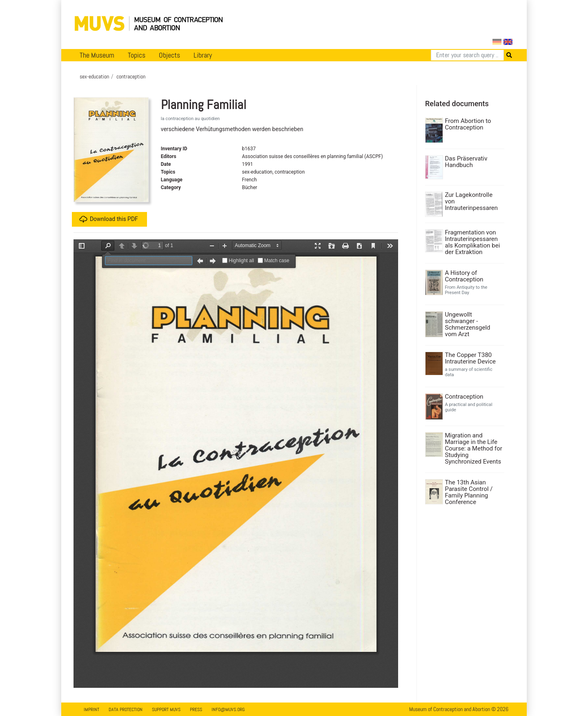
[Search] (467, 55)
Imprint (91, 709)
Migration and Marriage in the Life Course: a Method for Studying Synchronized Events (474, 448)
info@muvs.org (228, 709)
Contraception (464, 397)
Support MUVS (166, 709)
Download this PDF (109, 219)
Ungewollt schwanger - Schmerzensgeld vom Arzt (468, 324)
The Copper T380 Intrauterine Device (470, 358)
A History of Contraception (464, 276)
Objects (169, 55)
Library (203, 55)
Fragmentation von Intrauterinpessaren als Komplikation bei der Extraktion (473, 242)
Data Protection (126, 709)
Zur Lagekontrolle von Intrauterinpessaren (472, 201)
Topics (137, 55)
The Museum (97, 55)
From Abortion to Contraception (468, 124)
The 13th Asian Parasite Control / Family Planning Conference (469, 492)
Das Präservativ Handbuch (466, 162)
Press (196, 709)
